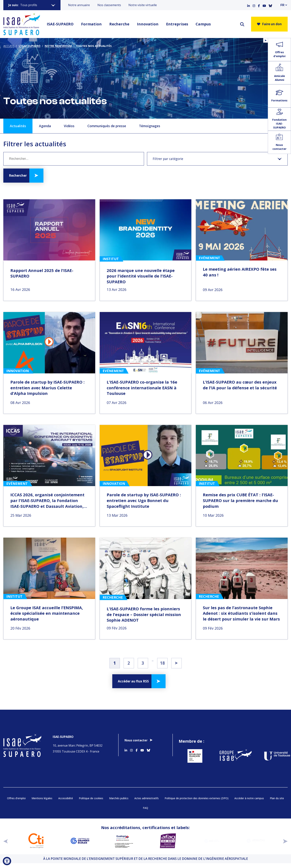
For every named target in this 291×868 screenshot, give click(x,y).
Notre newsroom (58, 46)
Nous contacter (136, 740)
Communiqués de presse (107, 126)
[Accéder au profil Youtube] (264, 5)
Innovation (148, 24)
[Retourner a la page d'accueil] (22, 24)
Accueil (9, 46)
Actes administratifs (147, 798)
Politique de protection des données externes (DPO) (197, 798)
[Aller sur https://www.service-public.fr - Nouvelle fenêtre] (192, 756)
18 (162, 663)
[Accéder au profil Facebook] (259, 5)
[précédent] (6, 841)
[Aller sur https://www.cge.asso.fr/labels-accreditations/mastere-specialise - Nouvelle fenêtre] (212, 841)
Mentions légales (42, 798)
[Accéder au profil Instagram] (254, 5)
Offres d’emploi (16, 798)
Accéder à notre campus (249, 798)
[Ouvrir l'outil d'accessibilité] (7, 861)
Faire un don (269, 24)
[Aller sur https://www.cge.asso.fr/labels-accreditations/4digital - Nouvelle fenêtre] (256, 841)
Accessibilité (66, 798)
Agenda (45, 126)
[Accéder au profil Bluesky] (270, 5)
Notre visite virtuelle (143, 5)
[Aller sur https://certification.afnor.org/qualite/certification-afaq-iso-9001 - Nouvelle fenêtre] (168, 841)
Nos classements (109, 5)
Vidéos (69, 126)
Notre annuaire (79, 5)
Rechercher (18, 175)
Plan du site (277, 798)
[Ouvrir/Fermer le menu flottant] (265, 40)
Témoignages (150, 126)
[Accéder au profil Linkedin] (249, 5)
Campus (203, 24)
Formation (91, 24)
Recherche (119, 24)
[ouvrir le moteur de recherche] (242, 24)
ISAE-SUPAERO (60, 24)
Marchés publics (119, 798)
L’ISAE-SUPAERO (30, 46)
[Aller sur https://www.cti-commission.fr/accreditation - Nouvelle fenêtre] (36, 841)
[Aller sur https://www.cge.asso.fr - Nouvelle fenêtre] (80, 841)
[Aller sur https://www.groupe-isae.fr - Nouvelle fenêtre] (233, 756)
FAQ (145, 808)
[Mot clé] (74, 159)
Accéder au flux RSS (133, 681)
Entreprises (177, 24)
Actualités (18, 126)
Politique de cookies (91, 798)
